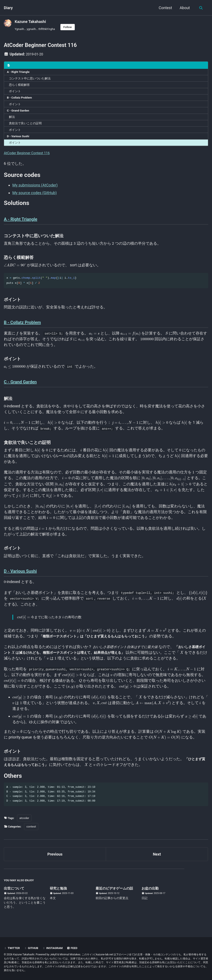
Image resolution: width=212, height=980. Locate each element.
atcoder (25, 823)
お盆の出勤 (156, 893)
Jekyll (53, 955)
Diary (8, 8)
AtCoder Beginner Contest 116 (30, 155)
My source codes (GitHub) (35, 194)
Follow (68, 27)
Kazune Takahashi (30, 22)
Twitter (12, 948)
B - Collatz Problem (19, 99)
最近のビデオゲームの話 (120, 893)
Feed (73, 948)
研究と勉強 (61, 893)
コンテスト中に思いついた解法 (30, 80)
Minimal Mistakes (70, 955)
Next (157, 859)
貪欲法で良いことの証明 (25, 125)
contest (33, 832)
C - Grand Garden (18, 112)
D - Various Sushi (18, 138)
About (184, 8)
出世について (15, 893)
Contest (165, 8)
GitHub (32, 948)
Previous (55, 859)
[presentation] (75, 245)
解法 (12, 119)
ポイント (15, 93)
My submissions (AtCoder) (35, 187)
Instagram (54, 948)
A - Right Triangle (18, 73)
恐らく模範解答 (19, 86)
